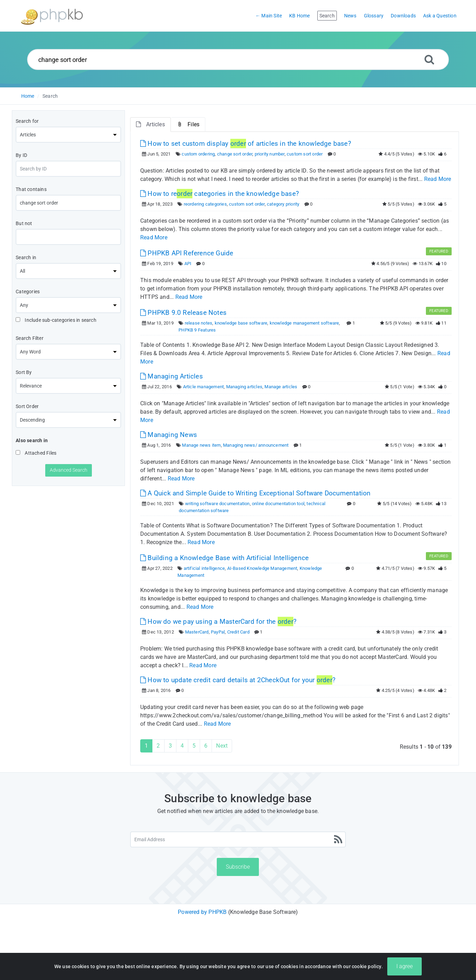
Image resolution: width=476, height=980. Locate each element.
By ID (21, 155)
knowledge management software (304, 323)
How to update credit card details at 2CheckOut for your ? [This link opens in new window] (238, 680)
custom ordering (198, 154)
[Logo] (52, 16)
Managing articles (244, 387)
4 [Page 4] (182, 746)
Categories (28, 292)
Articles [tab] (150, 124)
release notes (199, 323)
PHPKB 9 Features (197, 330)
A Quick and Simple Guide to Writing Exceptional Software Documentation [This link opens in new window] (255, 493)
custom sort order (305, 154)
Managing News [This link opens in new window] (169, 435)
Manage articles (281, 387)
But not (24, 223)
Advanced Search (69, 470)
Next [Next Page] (222, 746)
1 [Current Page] (146, 746)
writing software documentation (217, 504)
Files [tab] (188, 124)
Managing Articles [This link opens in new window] (172, 376)
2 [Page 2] (158, 746)
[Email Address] (238, 839)
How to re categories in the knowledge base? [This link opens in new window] (220, 194)
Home (28, 96)
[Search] (429, 59)
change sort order (235, 154)
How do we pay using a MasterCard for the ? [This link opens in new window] (218, 622)
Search (50, 96)
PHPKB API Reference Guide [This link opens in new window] (187, 253)
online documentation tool (278, 504)
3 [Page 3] (170, 746)
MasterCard (197, 632)
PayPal (218, 632)
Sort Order (27, 406)
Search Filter (30, 338)
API (188, 264)
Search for (27, 121)
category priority (283, 204)
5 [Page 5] (194, 746)
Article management (204, 387)
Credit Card (238, 632)
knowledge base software (241, 323)
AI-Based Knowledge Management (262, 568)
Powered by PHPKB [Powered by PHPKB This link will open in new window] (202, 912)
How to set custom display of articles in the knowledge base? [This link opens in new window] (246, 144)
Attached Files (36, 453)
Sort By (24, 372)
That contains (31, 189)
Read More (438, 179)
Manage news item (201, 445)
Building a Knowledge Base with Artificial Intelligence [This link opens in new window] (224, 558)
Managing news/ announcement (256, 445)
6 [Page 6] (206, 746)
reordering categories (205, 204)
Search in (26, 257)
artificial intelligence (204, 568)
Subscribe (238, 867)
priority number (270, 154)
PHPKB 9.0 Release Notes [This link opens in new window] (183, 313)
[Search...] (238, 59)
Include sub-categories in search (56, 320)
